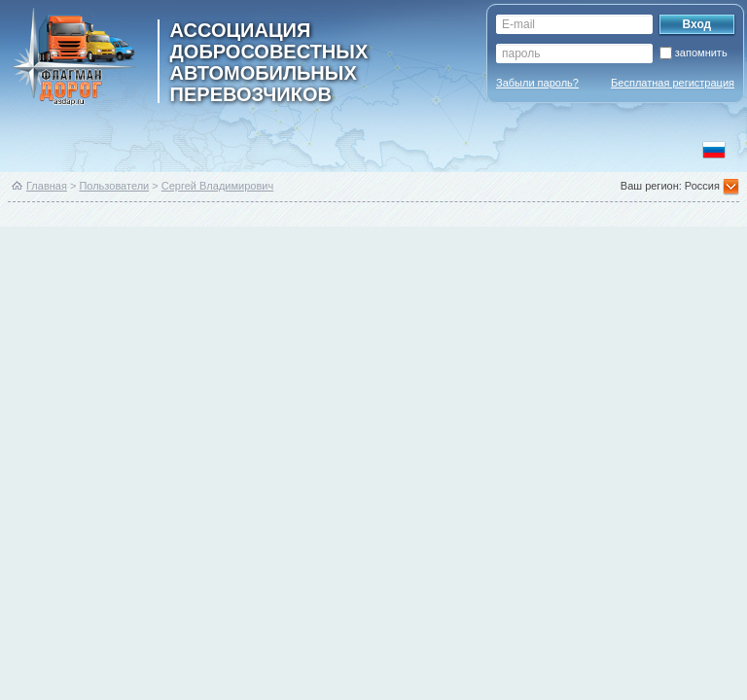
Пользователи (114, 186)
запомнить (701, 52)
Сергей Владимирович (217, 186)
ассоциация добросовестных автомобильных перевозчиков (269, 61)
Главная (47, 186)
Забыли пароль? (537, 83)
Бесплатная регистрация (673, 83)
